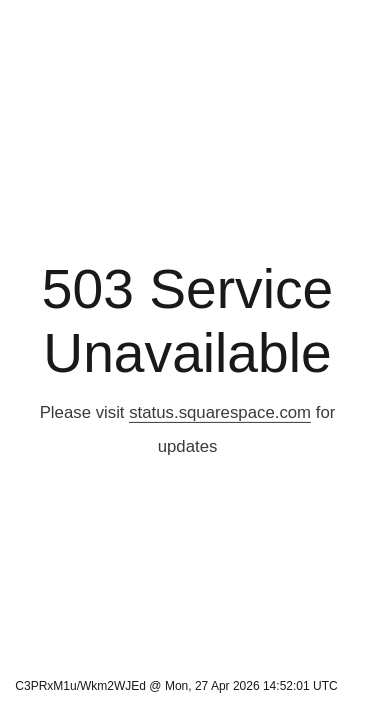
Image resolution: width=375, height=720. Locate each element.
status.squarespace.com (220, 412)
